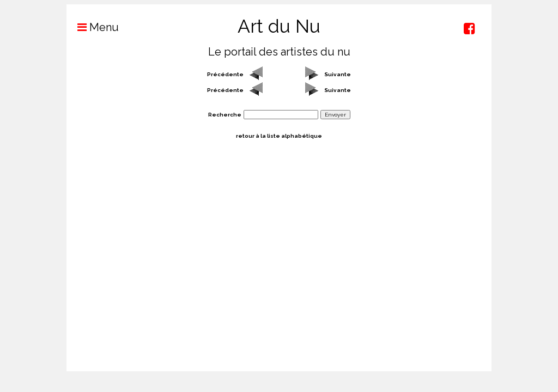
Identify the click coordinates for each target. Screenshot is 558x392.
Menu (93, 27)
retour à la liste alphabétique (279, 136)
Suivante (338, 74)
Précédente (225, 74)
